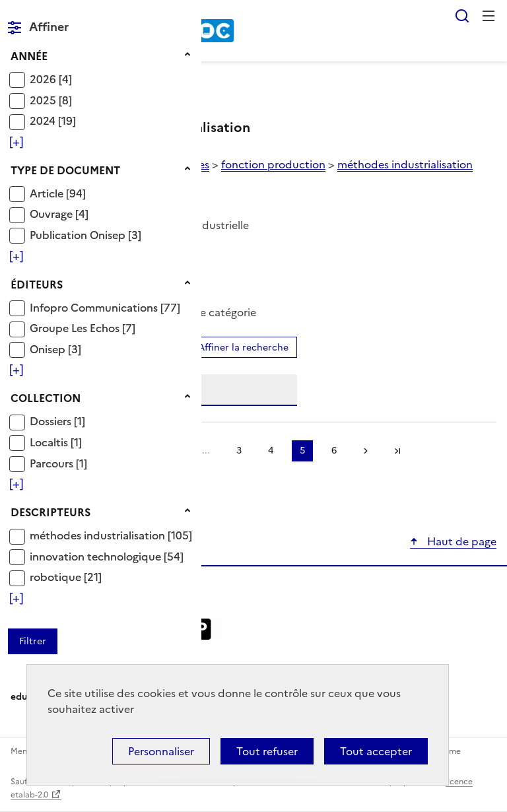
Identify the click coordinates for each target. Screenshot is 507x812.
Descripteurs (51, 512)
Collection (46, 398)
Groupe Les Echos (76, 328)
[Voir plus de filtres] (16, 142)
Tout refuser (267, 751)
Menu (489, 16)
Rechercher (462, 16)
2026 (44, 79)
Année (29, 56)
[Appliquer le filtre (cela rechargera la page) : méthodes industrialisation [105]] (111, 535)
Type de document (65, 170)
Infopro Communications (95, 308)
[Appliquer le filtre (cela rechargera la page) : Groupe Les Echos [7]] (83, 328)
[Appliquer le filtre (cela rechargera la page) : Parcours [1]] (58, 463)
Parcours (53, 463)
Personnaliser (161, 751)
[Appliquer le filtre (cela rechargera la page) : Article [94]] (58, 193)
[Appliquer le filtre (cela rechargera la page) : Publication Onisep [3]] (85, 235)
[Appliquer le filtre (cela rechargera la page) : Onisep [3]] (55, 349)
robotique (57, 577)
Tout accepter (376, 751)
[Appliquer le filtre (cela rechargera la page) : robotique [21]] (66, 577)
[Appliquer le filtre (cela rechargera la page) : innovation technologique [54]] (107, 556)
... (206, 451)
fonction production (273, 164)
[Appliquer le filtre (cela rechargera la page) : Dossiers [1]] (57, 421)
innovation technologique (97, 557)
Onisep (49, 349)
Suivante (366, 451)
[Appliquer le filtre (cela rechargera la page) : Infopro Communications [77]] (105, 307)
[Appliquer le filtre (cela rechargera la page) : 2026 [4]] (51, 79)
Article (48, 193)
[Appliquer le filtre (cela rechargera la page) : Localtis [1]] (56, 442)
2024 (44, 121)
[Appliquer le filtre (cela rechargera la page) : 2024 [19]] (53, 120)
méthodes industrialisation (99, 535)
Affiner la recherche (243, 348)
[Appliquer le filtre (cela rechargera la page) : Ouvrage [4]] (59, 214)
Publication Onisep (79, 235)
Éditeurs (37, 285)
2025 (44, 100)
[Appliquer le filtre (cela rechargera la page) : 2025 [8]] (51, 100)
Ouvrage (52, 214)
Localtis (50, 442)
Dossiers (52, 421)
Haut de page (460, 541)
